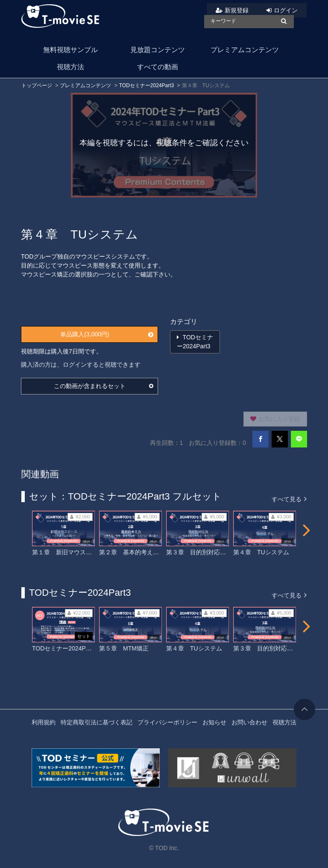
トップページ (37, 85)
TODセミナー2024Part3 (147, 85)
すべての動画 (158, 67)
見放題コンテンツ (158, 50)
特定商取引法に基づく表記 (97, 722)
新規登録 (237, 10)
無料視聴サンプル (70, 50)
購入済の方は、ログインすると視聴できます (81, 365)
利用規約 (44, 722)
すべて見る (289, 499)
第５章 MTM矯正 (124, 648)
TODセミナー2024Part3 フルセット (80, 648)
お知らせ (214, 722)
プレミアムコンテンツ (245, 50)
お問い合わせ (249, 722)
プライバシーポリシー (167, 722)
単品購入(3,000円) (107, 334)
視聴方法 (70, 67)
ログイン (286, 10)
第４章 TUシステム (261, 552)
